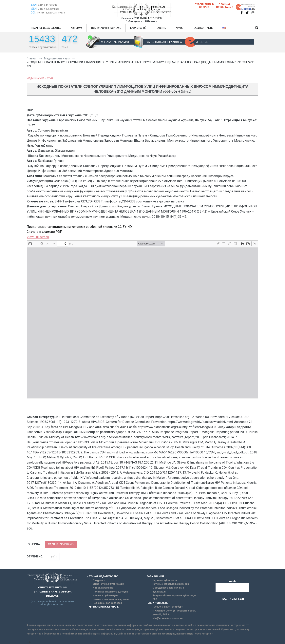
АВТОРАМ (76, 28)
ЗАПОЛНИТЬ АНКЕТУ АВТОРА (164, 42)
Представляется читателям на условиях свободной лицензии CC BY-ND (79, 227)
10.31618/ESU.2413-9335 (51, 13)
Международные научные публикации (168, 590)
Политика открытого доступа (110, 592)
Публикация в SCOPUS (204, 6)
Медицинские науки (40, 78)
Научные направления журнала (111, 599)
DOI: (33, 12)
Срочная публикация (225, 6)
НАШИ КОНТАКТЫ (203, 28)
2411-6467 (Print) (47, 5)
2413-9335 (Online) (48, 9)
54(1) (54, 557)
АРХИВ (180, 28)
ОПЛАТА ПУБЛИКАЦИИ (115, 42)
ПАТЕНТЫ (161, 28)
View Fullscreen (38, 237)
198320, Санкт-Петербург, (168, 607)
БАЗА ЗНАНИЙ (138, 28)
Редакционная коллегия (107, 603)
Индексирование (103, 588)
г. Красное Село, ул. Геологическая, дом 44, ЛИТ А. (174, 613)
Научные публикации (105, 595)
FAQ (155, 599)
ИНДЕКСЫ (202, 42)
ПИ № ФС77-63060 (151, 18)
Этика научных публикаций (108, 584)
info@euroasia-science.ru (167, 618)
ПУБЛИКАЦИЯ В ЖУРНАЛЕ (106, 28)
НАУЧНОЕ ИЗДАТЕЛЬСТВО (47, 28)
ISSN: (34, 5)
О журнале (99, 580)
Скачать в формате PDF (44, 232)
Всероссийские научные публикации (174, 595)
